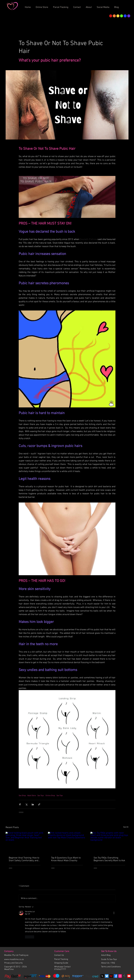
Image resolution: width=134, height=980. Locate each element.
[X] (102, 976)
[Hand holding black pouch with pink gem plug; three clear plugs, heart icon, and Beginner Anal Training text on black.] (25, 843)
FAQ (113, 963)
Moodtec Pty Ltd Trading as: (16, 955)
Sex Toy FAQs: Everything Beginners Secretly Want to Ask (109, 859)
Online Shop (50, 796)
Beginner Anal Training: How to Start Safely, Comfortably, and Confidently (24, 859)
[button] (90, 6)
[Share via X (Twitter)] (26, 804)
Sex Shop (22, 796)
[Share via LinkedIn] (33, 804)
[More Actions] (114, 913)
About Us (106, 963)
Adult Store (32, 796)
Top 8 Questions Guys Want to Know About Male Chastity (66, 859)
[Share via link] (39, 804)
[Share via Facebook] (20, 804)
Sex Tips (60, 796)
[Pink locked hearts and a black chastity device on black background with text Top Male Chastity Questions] (67, 843)
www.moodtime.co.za (14, 959)
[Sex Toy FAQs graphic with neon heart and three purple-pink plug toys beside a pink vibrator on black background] (109, 843)
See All (126, 827)
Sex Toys (41, 796)
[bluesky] (107, 976)
